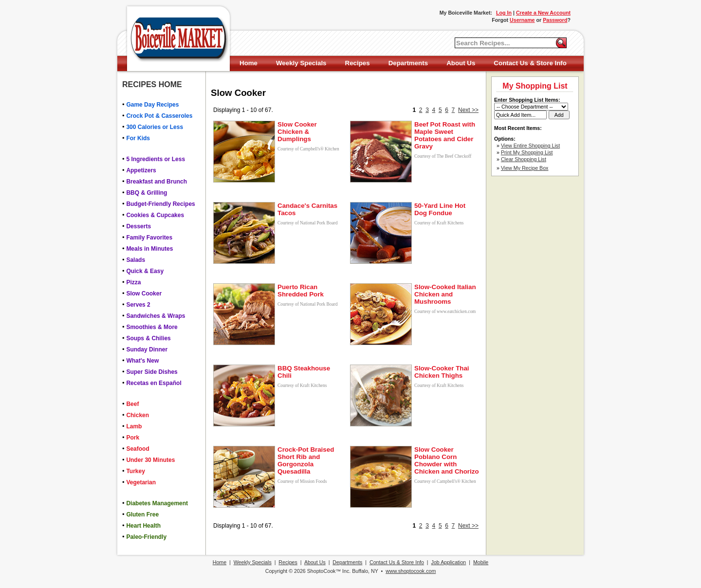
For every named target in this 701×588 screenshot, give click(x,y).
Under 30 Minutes (150, 460)
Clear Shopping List (524, 159)
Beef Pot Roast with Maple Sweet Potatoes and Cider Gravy (445, 135)
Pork (133, 438)
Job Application (449, 562)
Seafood (138, 449)
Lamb (134, 426)
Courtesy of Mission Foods (302, 481)
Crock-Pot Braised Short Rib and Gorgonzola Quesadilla (306, 460)
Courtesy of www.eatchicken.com (445, 312)
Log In (504, 13)
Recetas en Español (154, 383)
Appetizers (141, 170)
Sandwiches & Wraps (156, 316)
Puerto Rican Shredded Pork (301, 291)
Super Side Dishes (152, 372)
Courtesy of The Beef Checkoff (443, 156)
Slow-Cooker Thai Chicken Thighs (442, 372)
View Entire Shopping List (530, 146)
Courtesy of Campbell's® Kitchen (308, 149)
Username (522, 20)
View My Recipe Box (525, 168)
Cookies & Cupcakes (155, 215)
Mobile (481, 562)
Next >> (468, 110)
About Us (461, 63)
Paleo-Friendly (146, 537)
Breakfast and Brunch (157, 182)
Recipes (358, 63)
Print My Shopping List (527, 152)
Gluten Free (142, 514)
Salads (136, 260)
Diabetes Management (157, 503)
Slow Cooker (144, 294)
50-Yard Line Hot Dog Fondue (440, 209)
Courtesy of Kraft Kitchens (439, 223)
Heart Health (143, 526)
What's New (142, 361)
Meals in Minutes (149, 249)
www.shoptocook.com (411, 571)
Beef (132, 404)
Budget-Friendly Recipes (160, 204)
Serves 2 (138, 305)
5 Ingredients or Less (156, 159)
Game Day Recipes (152, 105)
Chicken (138, 415)
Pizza (133, 282)
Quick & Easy (145, 271)
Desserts (138, 226)
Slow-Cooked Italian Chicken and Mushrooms (445, 294)
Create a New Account (543, 13)
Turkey (135, 471)
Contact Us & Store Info (530, 63)
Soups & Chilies (148, 338)
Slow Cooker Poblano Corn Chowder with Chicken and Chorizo (447, 460)
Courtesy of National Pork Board (307, 223)
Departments (408, 63)
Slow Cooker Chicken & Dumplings (297, 132)
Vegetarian (141, 482)
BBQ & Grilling (147, 193)
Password (555, 20)
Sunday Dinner (147, 349)
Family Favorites (149, 238)
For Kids (138, 138)
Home (249, 63)
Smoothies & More (152, 327)
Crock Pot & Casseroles (159, 116)
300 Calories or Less (155, 127)
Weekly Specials (301, 63)
